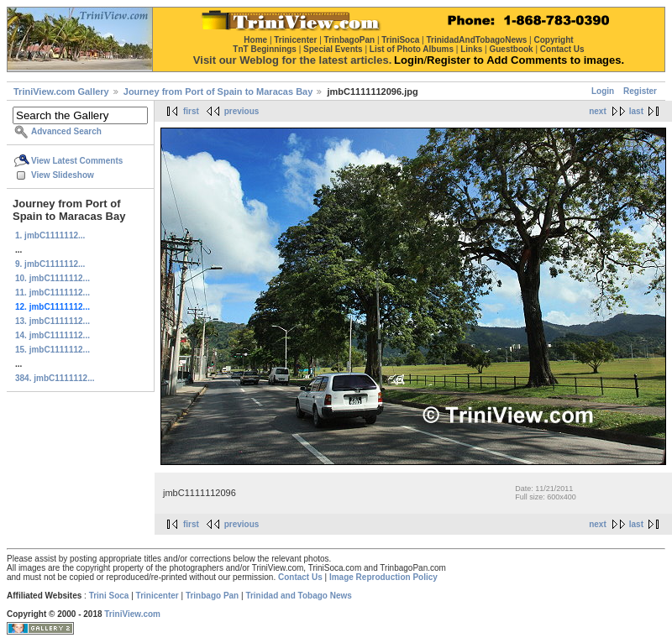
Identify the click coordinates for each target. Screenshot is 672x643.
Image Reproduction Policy (383, 577)
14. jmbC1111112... (52, 335)
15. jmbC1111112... (52, 350)
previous (242, 111)
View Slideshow (63, 175)
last (636, 111)
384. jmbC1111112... (55, 378)
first (191, 111)
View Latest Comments (77, 161)
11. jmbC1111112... (52, 293)
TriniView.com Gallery (61, 91)
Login (603, 91)
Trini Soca (109, 596)
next (598, 111)
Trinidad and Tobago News (299, 596)
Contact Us (300, 577)
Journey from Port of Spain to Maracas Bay (218, 91)
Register (640, 91)
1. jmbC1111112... (50, 235)
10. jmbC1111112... (52, 278)
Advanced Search (66, 131)
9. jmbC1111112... (50, 264)
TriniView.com (132, 614)
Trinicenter (157, 596)
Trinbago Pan (212, 596)
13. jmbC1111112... (52, 321)
